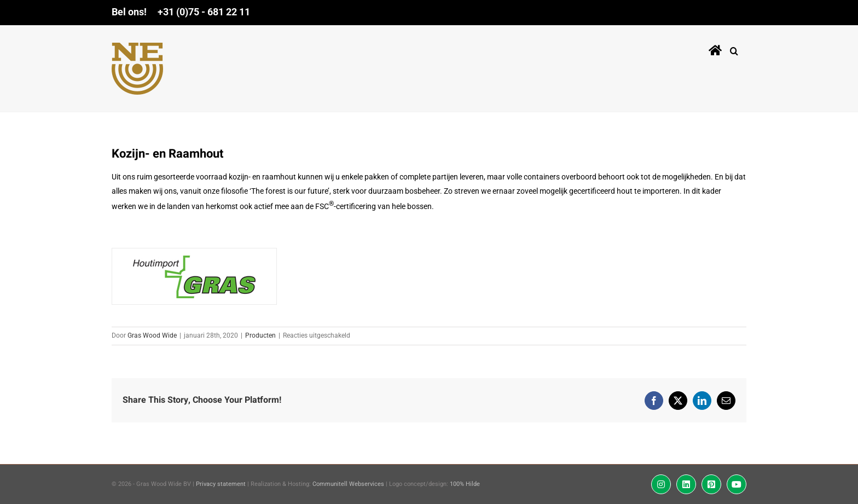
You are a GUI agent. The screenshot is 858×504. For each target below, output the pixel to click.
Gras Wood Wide (152, 335)
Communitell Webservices (348, 484)
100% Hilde (465, 484)
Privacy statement (221, 484)
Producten (260, 335)
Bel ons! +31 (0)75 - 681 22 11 (181, 12)
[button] (734, 49)
